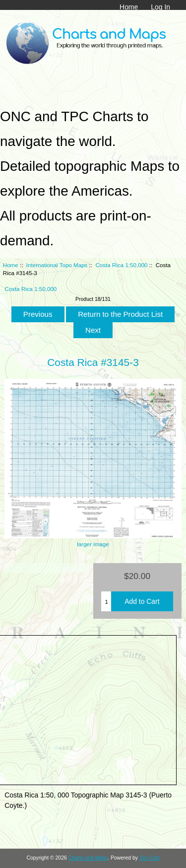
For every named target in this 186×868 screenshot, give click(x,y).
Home (129, 7)
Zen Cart (150, 858)
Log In (160, 7)
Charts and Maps (88, 858)
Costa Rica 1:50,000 (122, 265)
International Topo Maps (57, 265)
